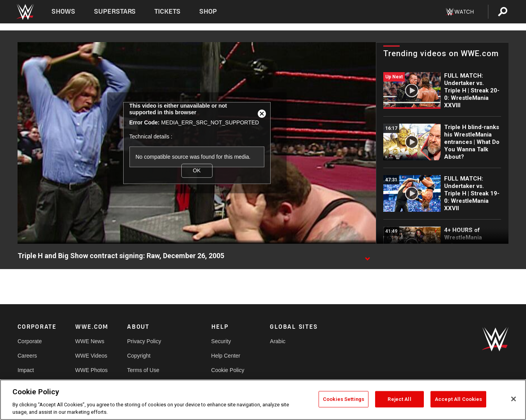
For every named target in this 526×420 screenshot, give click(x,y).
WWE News (90, 341)
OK (197, 170)
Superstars (115, 12)
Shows (63, 12)
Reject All (399, 399)
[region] (263, 400)
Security (221, 341)
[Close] (514, 399)
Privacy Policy (144, 341)
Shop (208, 12)
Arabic (278, 341)
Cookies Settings (344, 399)
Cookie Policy (228, 370)
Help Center (226, 356)
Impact (26, 370)
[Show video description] (367, 256)
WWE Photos (91, 370)
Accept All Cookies (458, 399)
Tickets (167, 12)
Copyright (139, 356)
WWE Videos (91, 356)
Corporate (30, 341)
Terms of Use (143, 370)
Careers (27, 356)
